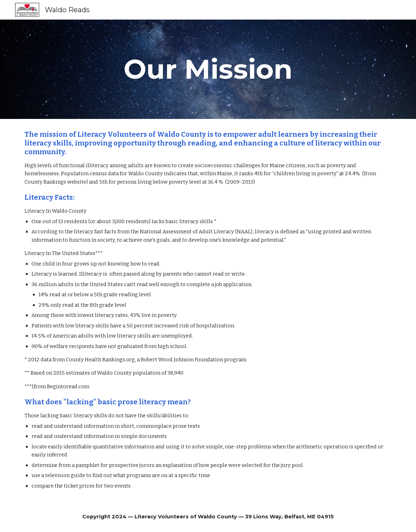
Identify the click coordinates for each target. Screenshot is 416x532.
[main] (208, 69)
